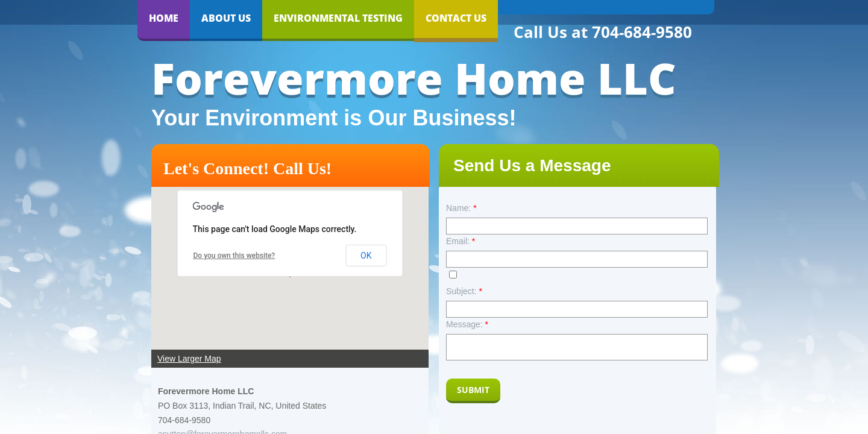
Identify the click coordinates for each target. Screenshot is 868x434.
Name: (461, 208)
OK (366, 256)
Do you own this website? (234, 256)
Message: (467, 324)
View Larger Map (189, 359)
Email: (461, 241)
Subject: (464, 291)
